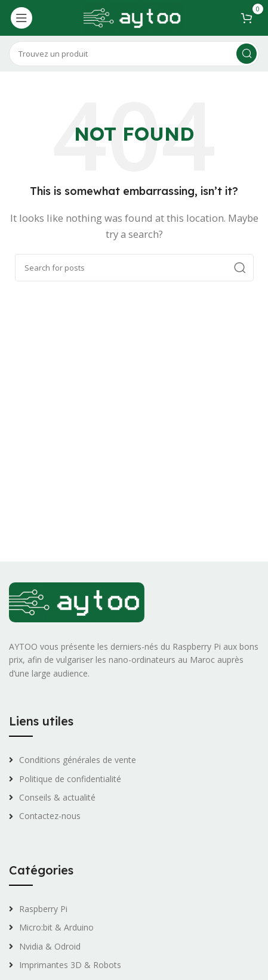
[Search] (134, 54)
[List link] (134, 760)
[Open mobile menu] (21, 18)
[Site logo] (134, 17)
